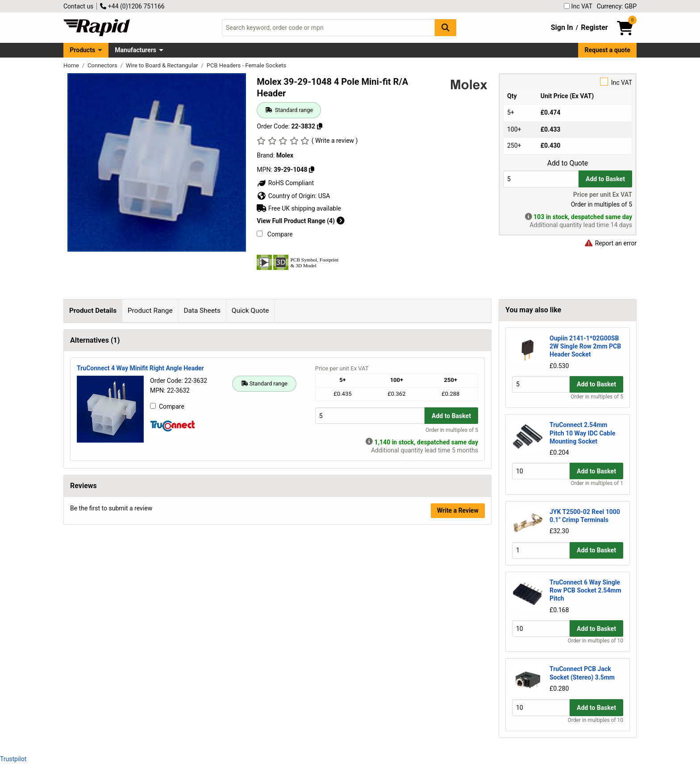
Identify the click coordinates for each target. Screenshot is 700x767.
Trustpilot (13, 759)
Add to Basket (605, 179)
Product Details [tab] (93, 311)
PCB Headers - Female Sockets (247, 65)
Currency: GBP (617, 6)
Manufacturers (135, 50)
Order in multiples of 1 (597, 483)
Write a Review (458, 701)
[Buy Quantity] (541, 179)
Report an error (610, 243)
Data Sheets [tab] (202, 311)
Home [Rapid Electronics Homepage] (72, 65)
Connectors (103, 65)
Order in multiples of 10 (596, 641)
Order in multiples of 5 (452, 620)
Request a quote (608, 50)
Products (82, 50)
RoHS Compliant (285, 183)
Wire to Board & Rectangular (163, 65)
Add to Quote (568, 163)
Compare (275, 234)
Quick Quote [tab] (250, 311)
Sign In (562, 27)
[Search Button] (446, 27)
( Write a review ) (335, 141)
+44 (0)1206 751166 (132, 6)
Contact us (78, 6)
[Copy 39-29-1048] (312, 170)
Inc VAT (578, 6)
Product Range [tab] (150, 311)
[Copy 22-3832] (320, 126)
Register (594, 27)
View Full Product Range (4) (300, 221)
